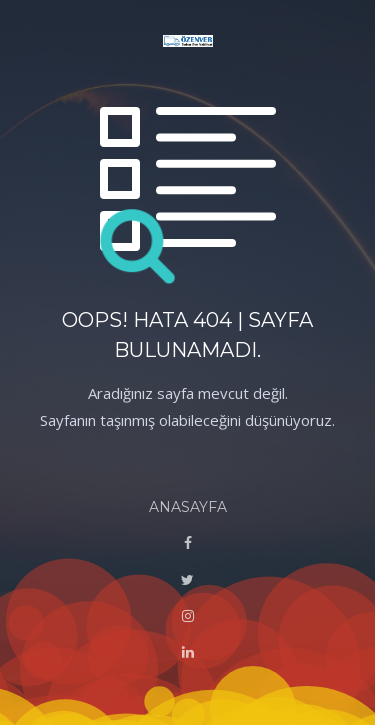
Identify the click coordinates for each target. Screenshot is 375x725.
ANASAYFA (188, 507)
